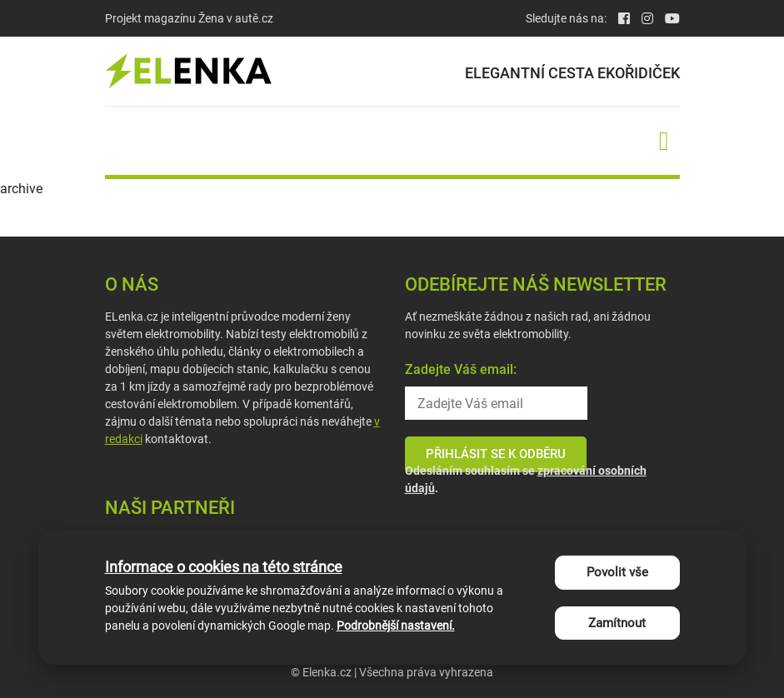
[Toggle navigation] (664, 141)
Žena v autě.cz (236, 18)
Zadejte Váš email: (461, 369)
